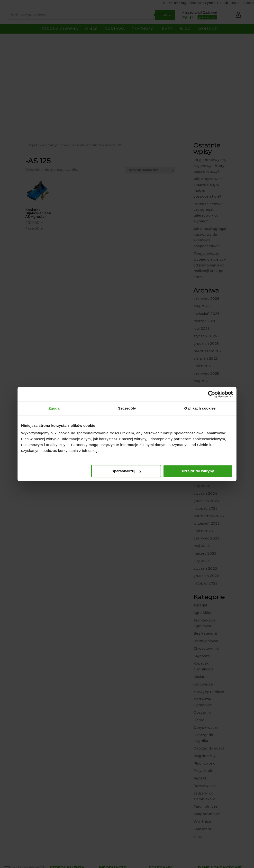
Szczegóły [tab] (127, 408)
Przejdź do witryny (198, 471)
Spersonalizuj (127, 471)
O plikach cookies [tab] (200, 408)
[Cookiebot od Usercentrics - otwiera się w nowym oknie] (212, 394)
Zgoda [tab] (54, 408)
